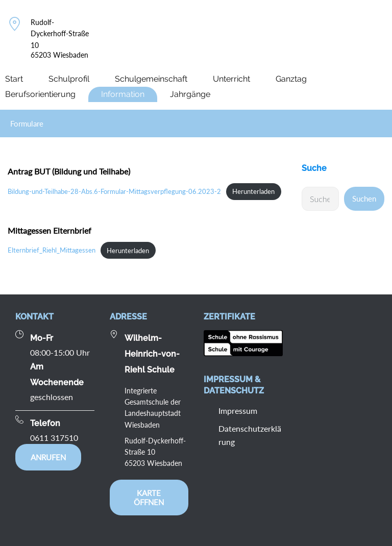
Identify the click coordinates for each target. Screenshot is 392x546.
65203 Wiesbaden (59, 55)
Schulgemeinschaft (151, 79)
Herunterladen (253, 191)
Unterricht (231, 79)
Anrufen (48, 457)
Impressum (238, 411)
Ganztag (291, 79)
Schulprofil (69, 79)
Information (123, 94)
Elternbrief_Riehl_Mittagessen (52, 251)
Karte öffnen (149, 498)
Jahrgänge (190, 94)
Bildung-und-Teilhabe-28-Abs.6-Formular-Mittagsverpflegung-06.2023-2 (114, 191)
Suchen (364, 198)
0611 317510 (54, 438)
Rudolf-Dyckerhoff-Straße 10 (60, 34)
